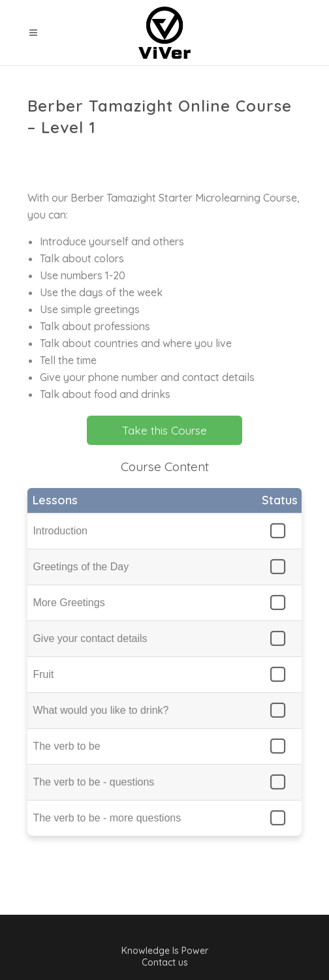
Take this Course (164, 430)
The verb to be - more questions (107, 818)
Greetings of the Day (81, 567)
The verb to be (66, 746)
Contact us (165, 962)
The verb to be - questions (93, 782)
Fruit (43, 674)
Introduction (60, 531)
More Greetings (69, 603)
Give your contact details (90, 638)
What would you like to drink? (101, 710)
